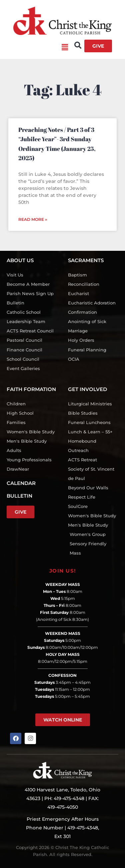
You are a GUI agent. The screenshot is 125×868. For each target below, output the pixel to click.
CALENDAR (21, 483)
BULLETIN (19, 496)
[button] (37, 48)
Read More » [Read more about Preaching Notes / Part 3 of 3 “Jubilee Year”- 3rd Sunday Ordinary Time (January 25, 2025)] (33, 219)
